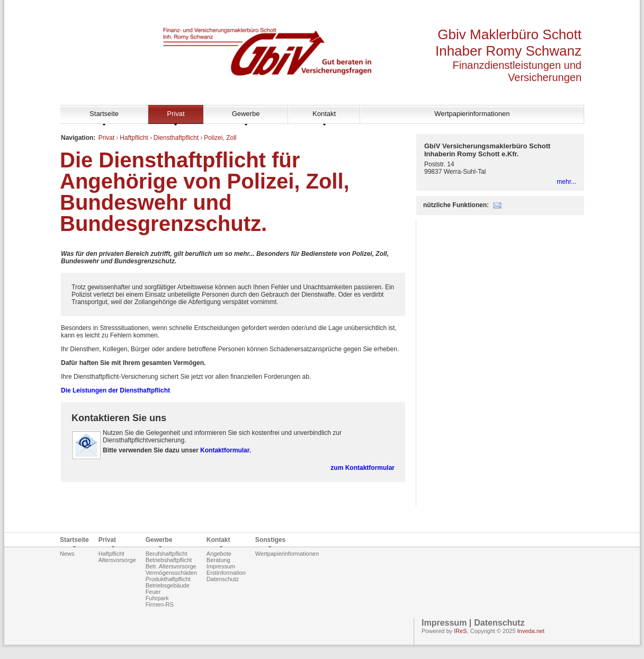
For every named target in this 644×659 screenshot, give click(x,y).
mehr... (566, 182)
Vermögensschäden (171, 573)
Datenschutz (223, 579)
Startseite (104, 114)
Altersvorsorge (117, 560)
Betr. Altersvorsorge (171, 566)
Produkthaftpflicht (168, 579)
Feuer (153, 592)
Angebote (219, 554)
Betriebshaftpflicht (169, 560)
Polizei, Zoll (220, 138)
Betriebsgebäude (168, 585)
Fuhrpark (157, 598)
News (67, 554)
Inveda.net (531, 631)
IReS (460, 631)
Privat (176, 114)
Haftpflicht (134, 138)
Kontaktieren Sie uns (119, 418)
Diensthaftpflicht (176, 138)
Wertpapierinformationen (472, 114)
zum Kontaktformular (363, 468)
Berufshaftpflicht (167, 554)
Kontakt (324, 114)
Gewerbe (246, 114)
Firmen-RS (160, 604)
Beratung (218, 560)
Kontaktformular (225, 450)
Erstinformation (226, 573)
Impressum (221, 566)
